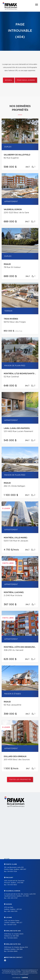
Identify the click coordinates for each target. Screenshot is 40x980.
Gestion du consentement (20, 974)
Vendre (7, 887)
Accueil (9, 80)
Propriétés (8, 862)
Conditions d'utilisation (29, 973)
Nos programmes (10, 877)
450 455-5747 (12, 898)
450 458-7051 (12, 911)
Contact (7, 901)
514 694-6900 (12, 938)
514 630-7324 (12, 871)
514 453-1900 (12, 885)
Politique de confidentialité (11, 973)
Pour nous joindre (26, 80)
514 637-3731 (12, 925)
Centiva (24, 977)
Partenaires (9, 873)
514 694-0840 (12, 951)
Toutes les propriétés (20, 780)
